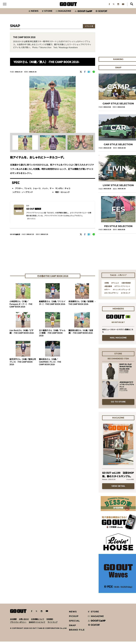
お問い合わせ (24, 621)
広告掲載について (38, 621)
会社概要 (13, 621)
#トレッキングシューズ (122, 292)
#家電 (107, 285)
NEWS (73, 614)
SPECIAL (74, 623)
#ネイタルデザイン (111, 295)
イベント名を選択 (89, 29)
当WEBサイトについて (37, 624)
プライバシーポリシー (18, 624)
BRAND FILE (77, 632)
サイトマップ (52, 624)
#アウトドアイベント (122, 289)
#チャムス (115, 285)
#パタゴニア (126, 295)
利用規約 (50, 621)
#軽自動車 (108, 289)
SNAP (72, 628)
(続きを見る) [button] (31, 221)
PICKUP (74, 619)
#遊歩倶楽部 (126, 285)
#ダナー (107, 292)
